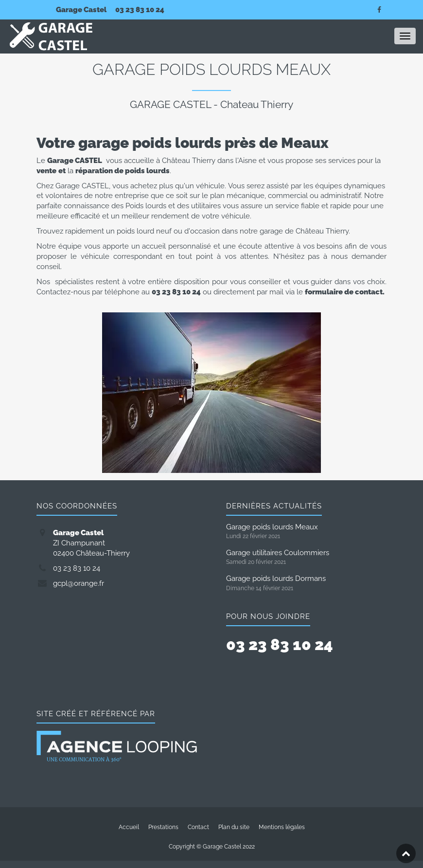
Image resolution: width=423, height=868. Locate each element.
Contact (198, 827)
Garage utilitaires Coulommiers (278, 552)
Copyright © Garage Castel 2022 (212, 847)
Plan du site (234, 827)
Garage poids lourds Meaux (272, 527)
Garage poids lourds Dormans (276, 578)
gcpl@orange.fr (79, 583)
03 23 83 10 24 (140, 9)
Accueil (129, 827)
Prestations (163, 827)
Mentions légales (282, 827)
